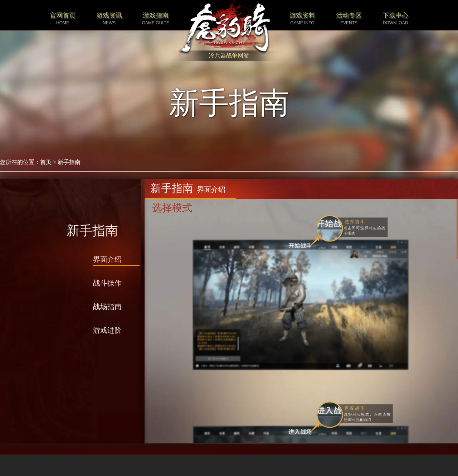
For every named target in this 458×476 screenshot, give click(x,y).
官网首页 (63, 19)
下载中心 (395, 19)
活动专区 (349, 19)
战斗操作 (107, 283)
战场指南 (107, 307)
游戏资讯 (109, 19)
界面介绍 (107, 259)
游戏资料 (302, 19)
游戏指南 (156, 19)
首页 (46, 162)
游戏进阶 (107, 330)
